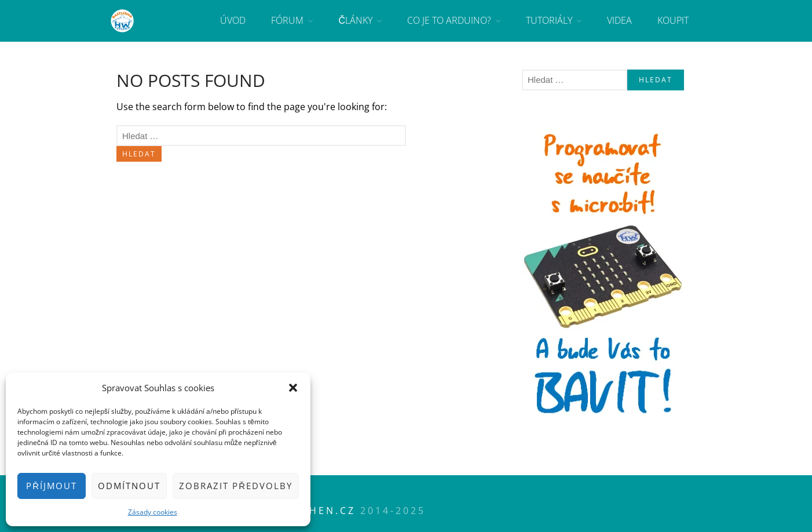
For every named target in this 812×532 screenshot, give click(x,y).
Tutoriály (549, 20)
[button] (293, 388)
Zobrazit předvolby (236, 486)
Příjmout (52, 486)
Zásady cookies (153, 512)
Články (355, 20)
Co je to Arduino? (449, 20)
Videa (619, 20)
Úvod (233, 20)
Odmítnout (129, 486)
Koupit (673, 20)
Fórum (287, 20)
